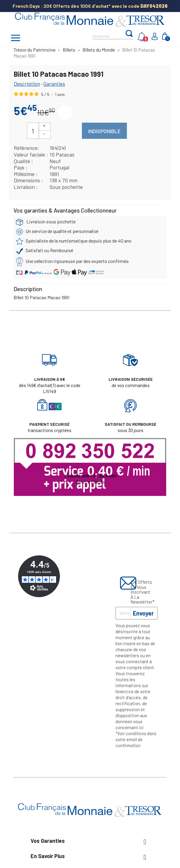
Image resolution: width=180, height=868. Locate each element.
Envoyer (143, 613)
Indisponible (104, 131)
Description (27, 84)
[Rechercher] (109, 36)
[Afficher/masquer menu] (16, 39)
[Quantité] (33, 131)
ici (141, 727)
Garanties (54, 84)
